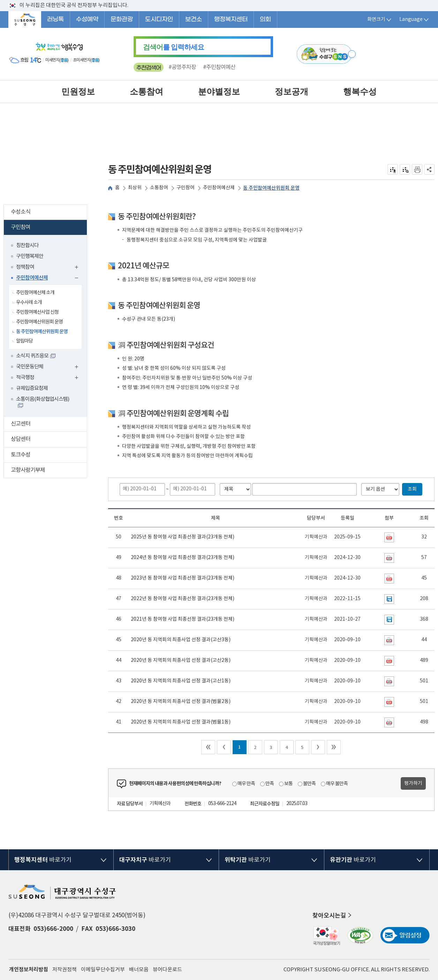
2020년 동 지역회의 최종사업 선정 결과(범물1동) (181, 722)
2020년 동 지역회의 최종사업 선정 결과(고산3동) (181, 640)
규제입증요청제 (32, 388)
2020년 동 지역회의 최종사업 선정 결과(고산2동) (181, 660)
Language (414, 20)
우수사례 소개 (29, 303)
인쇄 (417, 169)
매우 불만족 (337, 784)
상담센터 (49, 440)
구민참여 (48, 228)
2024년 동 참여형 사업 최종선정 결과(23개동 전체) (183, 558)
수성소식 (49, 213)
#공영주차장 (182, 67)
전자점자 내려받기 (393, 169)
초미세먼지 (82, 60)
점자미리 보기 (405, 169)
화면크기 (380, 20)
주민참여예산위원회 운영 (39, 322)
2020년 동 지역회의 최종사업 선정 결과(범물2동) (181, 702)
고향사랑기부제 (49, 471)
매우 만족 (246, 784)
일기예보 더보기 (105, 60)
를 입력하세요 (173, 47)
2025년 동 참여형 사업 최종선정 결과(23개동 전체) (183, 537)
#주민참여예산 (219, 67)
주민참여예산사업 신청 (37, 312)
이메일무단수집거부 (103, 970)
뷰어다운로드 (167, 970)
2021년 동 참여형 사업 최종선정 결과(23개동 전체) (183, 619)
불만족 (309, 784)
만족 (270, 784)
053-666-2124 (222, 804)
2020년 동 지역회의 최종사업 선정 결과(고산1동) (181, 681)
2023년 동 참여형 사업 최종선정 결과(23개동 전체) (183, 578)
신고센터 (49, 425)
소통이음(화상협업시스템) (43, 399)
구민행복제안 (30, 256)
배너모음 (139, 970)
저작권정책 (65, 970)
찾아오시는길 (333, 916)
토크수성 (49, 456)
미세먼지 (52, 60)
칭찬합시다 (27, 246)
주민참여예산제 (49, 279)
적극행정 (49, 378)
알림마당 (24, 341)
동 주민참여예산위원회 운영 (42, 332)
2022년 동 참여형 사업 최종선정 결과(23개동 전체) (183, 599)
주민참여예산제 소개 (35, 293)
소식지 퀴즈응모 (32, 356)
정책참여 (49, 268)
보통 (288, 784)
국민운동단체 (49, 367)
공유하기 (429, 169)
